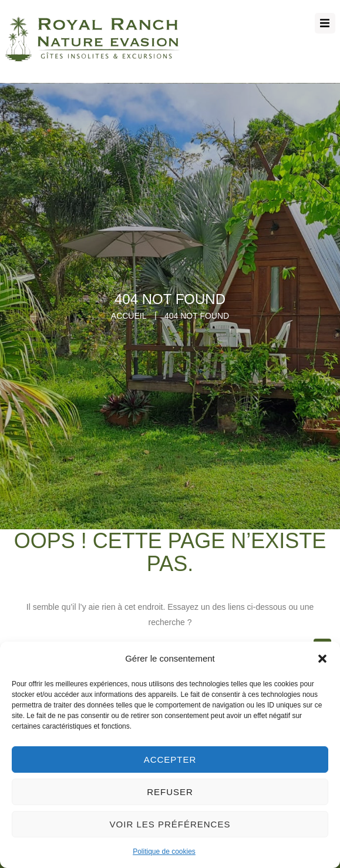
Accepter (170, 759)
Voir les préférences (170, 824)
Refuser (170, 792)
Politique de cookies (164, 852)
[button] (322, 659)
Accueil (129, 316)
